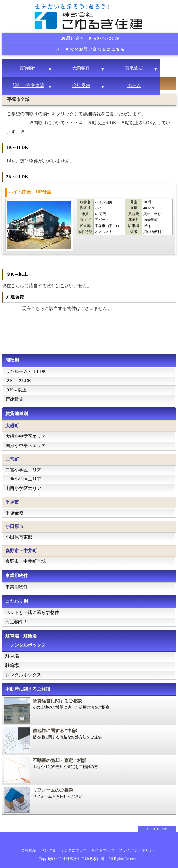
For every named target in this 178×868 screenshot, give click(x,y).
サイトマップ (103, 850)
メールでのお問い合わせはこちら (91, 49)
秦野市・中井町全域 (26, 561)
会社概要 (29, 850)
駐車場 (12, 656)
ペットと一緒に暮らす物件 (32, 612)
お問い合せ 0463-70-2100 (90, 38)
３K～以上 (16, 390)
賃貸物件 (28, 68)
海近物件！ (17, 622)
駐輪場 (12, 666)
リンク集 (48, 850)
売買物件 (81, 68)
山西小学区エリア (23, 488)
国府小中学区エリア (26, 446)
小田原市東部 (19, 537)
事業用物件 (17, 587)
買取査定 (134, 68)
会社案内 (81, 85)
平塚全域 (14, 513)
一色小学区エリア (23, 479)
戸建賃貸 (14, 399)
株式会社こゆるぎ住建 (85, 859)
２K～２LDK (18, 381)
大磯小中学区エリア (26, 436)
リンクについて (74, 850)
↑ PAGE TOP (157, 829)
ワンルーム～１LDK (26, 372)
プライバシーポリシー (138, 850)
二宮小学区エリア (23, 470)
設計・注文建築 (28, 85)
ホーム (134, 85)
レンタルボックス (23, 675)
